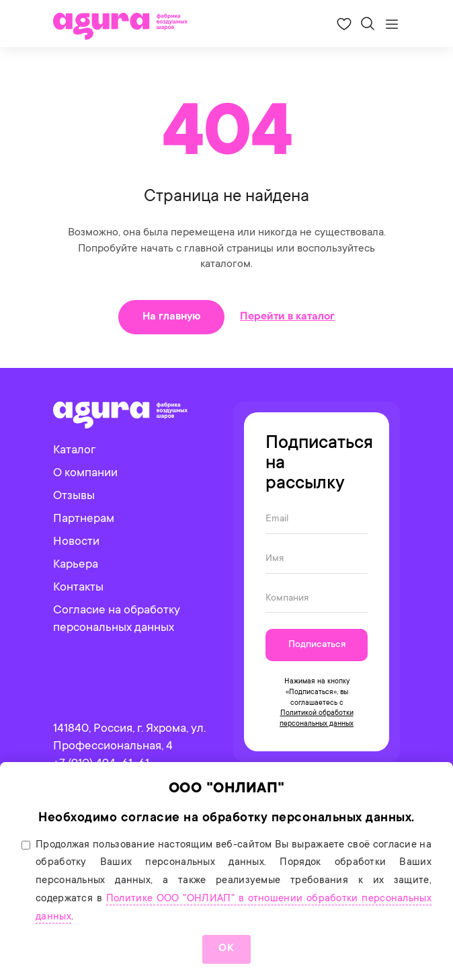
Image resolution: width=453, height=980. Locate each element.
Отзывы (74, 496)
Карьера (76, 565)
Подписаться (317, 645)
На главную (171, 317)
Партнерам (84, 519)
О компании (85, 474)
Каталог (74, 451)
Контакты (78, 588)
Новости (76, 542)
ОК (226, 949)
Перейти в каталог (287, 317)
